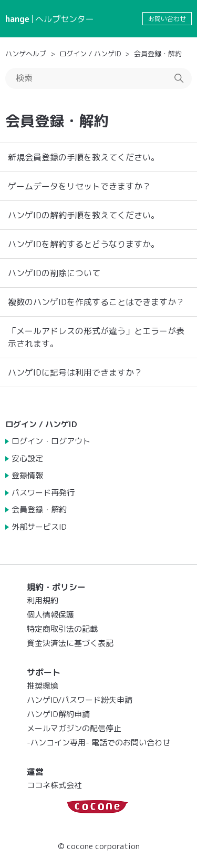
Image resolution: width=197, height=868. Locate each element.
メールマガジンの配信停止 (74, 728)
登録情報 (27, 475)
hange (17, 19)
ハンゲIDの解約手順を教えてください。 (84, 215)
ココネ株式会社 (54, 785)
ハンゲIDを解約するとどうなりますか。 (84, 244)
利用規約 (43, 600)
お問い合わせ (167, 19)
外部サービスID (39, 527)
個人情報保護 (50, 615)
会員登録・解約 (158, 54)
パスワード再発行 (43, 493)
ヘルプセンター (65, 19)
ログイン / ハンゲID (90, 54)
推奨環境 (43, 686)
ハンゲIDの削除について (54, 273)
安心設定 (27, 458)
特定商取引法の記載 (62, 629)
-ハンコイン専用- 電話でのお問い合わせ (98, 743)
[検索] (98, 78)
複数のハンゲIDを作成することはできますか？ (96, 302)
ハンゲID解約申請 (58, 714)
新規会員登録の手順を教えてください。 (84, 157)
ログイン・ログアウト (51, 441)
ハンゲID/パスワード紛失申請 (80, 700)
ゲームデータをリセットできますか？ (79, 186)
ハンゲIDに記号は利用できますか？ (75, 372)
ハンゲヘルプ (26, 54)
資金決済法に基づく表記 (70, 643)
